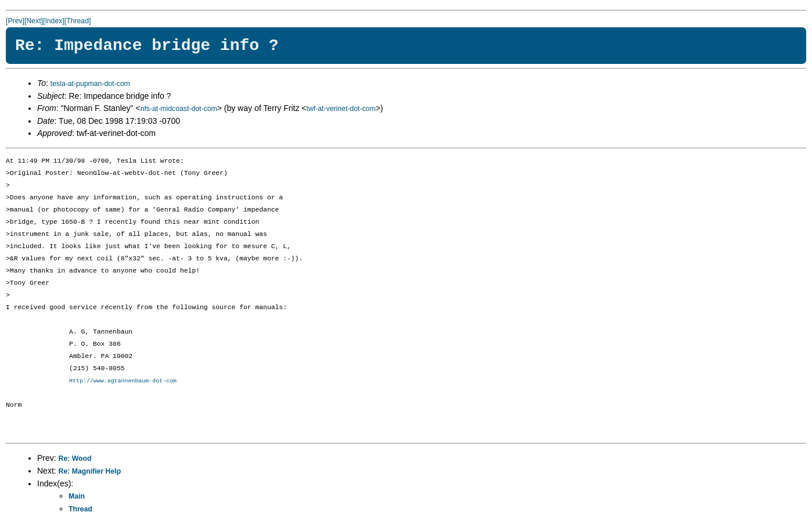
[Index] (54, 21)
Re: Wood (75, 459)
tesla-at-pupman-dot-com (90, 84)
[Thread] (78, 21)
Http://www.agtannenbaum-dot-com (123, 381)
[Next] (34, 21)
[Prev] (15, 21)
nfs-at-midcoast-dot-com (179, 109)
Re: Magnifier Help (90, 472)
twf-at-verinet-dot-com (341, 109)
